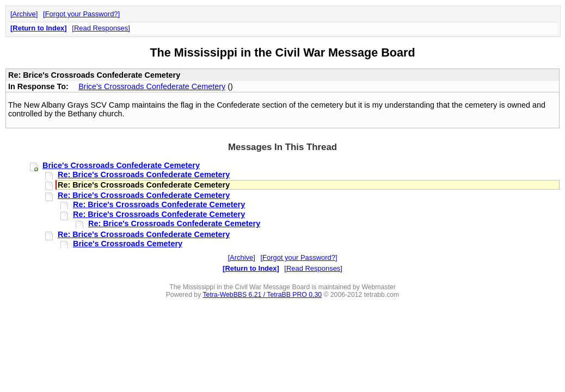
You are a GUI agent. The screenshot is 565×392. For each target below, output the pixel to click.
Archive (24, 14)
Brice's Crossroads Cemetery (128, 244)
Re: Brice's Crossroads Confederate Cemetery (144, 175)
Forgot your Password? (82, 14)
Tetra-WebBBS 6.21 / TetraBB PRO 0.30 (262, 295)
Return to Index (38, 28)
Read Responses (101, 28)
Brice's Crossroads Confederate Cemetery (152, 86)
